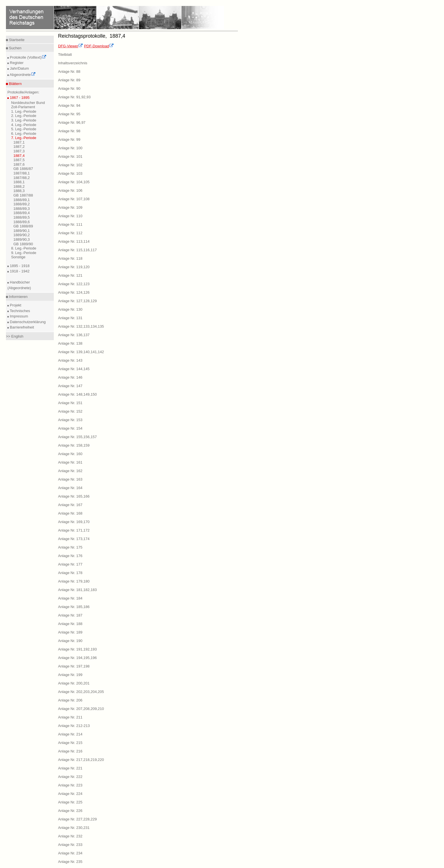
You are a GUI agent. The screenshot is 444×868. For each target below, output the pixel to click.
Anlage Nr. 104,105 (74, 182)
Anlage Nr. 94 (69, 105)
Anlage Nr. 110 (70, 216)
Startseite (16, 40)
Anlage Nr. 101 (70, 156)
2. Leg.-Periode (24, 116)
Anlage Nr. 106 (70, 190)
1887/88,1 (22, 173)
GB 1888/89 (23, 226)
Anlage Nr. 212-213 (74, 726)
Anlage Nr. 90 (69, 88)
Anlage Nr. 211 (70, 717)
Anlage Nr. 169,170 (74, 522)
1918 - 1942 (19, 271)
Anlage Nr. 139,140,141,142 (81, 352)
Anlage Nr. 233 (70, 845)
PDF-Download (99, 46)
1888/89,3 (22, 209)
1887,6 (19, 164)
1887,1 (19, 142)
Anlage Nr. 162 (70, 471)
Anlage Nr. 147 (70, 386)
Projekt (15, 305)
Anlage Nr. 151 (70, 403)
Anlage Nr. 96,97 (72, 122)
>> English (15, 336)
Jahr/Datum (19, 68)
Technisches (19, 311)
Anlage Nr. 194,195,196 (77, 658)
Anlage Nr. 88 (69, 72)
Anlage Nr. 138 (70, 343)
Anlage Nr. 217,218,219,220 (81, 760)
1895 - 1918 (19, 266)
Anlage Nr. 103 (70, 173)
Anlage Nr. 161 (70, 462)
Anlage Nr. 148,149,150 (77, 394)
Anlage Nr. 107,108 (74, 199)
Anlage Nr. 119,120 (74, 267)
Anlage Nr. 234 (70, 853)
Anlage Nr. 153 (70, 420)
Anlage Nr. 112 (70, 233)
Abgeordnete (22, 75)
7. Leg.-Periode (24, 138)
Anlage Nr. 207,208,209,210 (81, 709)
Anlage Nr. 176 (70, 556)
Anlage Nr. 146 (70, 377)
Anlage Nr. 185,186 (74, 607)
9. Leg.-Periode (24, 253)
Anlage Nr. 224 (70, 794)
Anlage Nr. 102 (70, 165)
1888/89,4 (22, 213)
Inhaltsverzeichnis (73, 63)
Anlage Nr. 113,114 (74, 241)
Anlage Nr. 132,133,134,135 (81, 326)
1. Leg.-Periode (24, 111)
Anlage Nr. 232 (70, 836)
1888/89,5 (22, 217)
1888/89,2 (22, 204)
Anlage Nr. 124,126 (74, 292)
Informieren (18, 297)
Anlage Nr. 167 (70, 505)
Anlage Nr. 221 (70, 768)
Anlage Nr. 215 (70, 743)
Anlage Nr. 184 (70, 598)
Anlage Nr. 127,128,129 (77, 301)
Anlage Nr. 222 (70, 777)
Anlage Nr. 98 (69, 131)
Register (16, 63)
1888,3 (19, 191)
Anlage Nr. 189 (70, 632)
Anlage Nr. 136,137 (74, 335)
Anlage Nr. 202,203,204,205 (81, 692)
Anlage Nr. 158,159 (74, 445)
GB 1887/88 (23, 195)
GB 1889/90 (23, 244)
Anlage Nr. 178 (70, 573)
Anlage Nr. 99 (69, 139)
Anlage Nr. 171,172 (74, 530)
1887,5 (19, 160)
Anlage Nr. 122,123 (74, 284)
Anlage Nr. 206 (70, 700)
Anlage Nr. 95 (69, 114)
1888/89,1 (22, 200)
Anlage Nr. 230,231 (74, 828)
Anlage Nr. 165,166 (74, 496)
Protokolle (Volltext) (28, 57)
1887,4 (19, 156)
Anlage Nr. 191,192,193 (77, 649)
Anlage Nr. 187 (70, 615)
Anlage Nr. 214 (70, 734)
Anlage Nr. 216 (70, 751)
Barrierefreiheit (21, 327)
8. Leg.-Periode (24, 248)
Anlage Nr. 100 (70, 148)
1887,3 (19, 151)
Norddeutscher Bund (28, 103)
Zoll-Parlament (23, 107)
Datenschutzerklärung (27, 322)
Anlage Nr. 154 (70, 428)
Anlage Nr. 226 (70, 811)
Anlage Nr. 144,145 (74, 369)
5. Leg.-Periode (24, 129)
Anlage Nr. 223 (70, 785)
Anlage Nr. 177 (70, 564)
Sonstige (18, 257)
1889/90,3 (22, 239)
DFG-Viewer (71, 46)
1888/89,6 (22, 222)
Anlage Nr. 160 (70, 454)
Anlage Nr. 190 (70, 641)
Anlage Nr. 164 (70, 488)
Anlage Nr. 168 (70, 513)
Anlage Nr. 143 (70, 360)
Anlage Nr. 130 (70, 309)
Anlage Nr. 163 (70, 479)
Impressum (18, 316)
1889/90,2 (22, 235)
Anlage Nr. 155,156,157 (77, 437)
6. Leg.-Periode (24, 134)
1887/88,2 (22, 178)
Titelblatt (65, 55)
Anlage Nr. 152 (70, 411)
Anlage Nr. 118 (70, 258)
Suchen (15, 48)
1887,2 (19, 147)
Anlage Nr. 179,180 (74, 581)
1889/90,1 (22, 231)
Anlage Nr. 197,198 (74, 666)
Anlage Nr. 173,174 (74, 539)
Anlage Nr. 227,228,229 (77, 819)
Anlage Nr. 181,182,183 (77, 590)
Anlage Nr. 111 (70, 224)
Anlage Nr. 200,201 (74, 683)
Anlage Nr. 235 (70, 862)
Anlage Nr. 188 (70, 624)
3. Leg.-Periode (24, 120)
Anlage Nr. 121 (70, 275)
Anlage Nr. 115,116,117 (77, 250)
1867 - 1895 (19, 98)
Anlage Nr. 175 (70, 547)
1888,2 (19, 186)
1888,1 (19, 182)
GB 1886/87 (23, 169)
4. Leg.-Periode (24, 125)
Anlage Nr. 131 (70, 318)
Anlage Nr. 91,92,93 (74, 97)
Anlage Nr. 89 (69, 80)
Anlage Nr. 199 (70, 675)
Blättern (15, 84)
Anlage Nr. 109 (70, 207)
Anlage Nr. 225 (70, 802)
